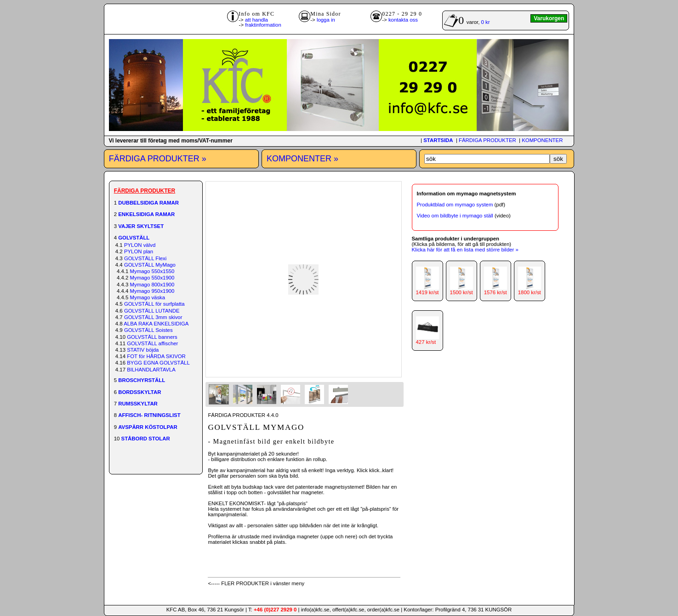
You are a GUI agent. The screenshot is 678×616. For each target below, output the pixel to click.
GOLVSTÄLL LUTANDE (152, 311)
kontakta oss (403, 20)
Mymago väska (148, 297)
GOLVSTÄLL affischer (152, 343)
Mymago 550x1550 (152, 271)
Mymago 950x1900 (152, 291)
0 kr (486, 22)
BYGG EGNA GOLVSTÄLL (158, 363)
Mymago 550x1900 (152, 278)
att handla (256, 20)
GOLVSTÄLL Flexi (145, 258)
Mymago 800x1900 (152, 285)
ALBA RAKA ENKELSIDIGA (156, 324)
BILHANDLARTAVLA (151, 370)
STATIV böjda (143, 350)
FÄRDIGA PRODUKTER (487, 140)
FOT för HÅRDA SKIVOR (156, 356)
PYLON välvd (140, 245)
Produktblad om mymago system (455, 205)
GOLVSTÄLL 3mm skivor (153, 317)
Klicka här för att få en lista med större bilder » (465, 250)
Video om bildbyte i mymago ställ (455, 216)
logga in (326, 20)
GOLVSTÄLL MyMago (150, 265)
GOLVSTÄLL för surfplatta (154, 304)
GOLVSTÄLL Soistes (148, 330)
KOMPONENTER (542, 140)
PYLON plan (139, 251)
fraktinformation (263, 25)
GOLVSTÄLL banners (152, 337)
